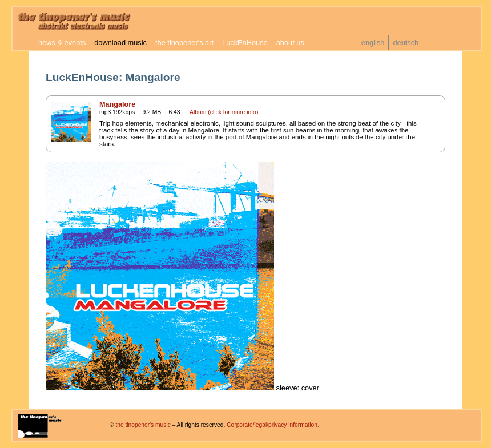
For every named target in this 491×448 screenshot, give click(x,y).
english (373, 43)
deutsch (406, 43)
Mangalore (117, 104)
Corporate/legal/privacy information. (273, 425)
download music (120, 43)
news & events (62, 43)
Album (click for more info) (224, 112)
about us (290, 43)
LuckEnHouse (245, 43)
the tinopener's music (143, 425)
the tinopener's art (184, 43)
